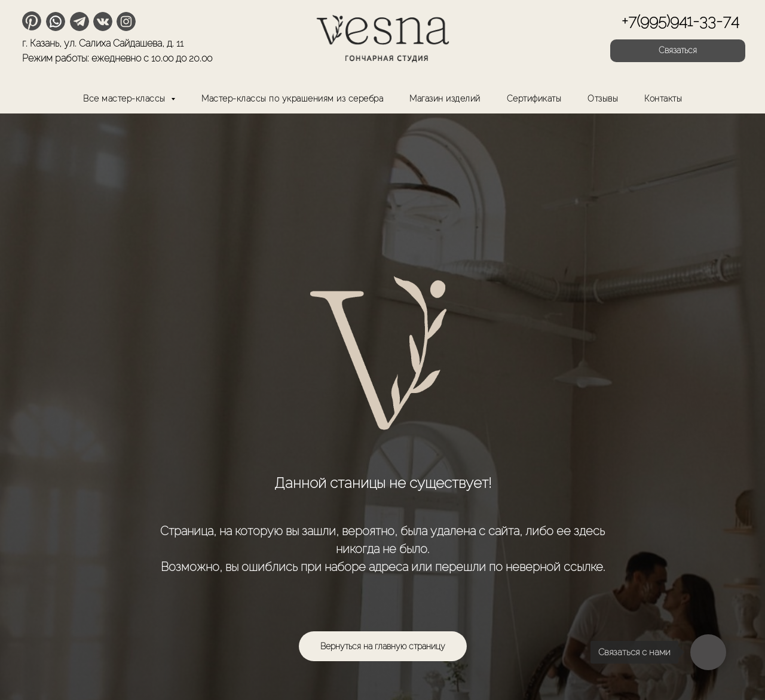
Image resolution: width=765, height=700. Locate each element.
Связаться (678, 50)
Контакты (663, 99)
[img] (382, 36)
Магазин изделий (445, 99)
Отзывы (603, 99)
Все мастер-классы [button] (126, 99)
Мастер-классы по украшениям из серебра (292, 99)
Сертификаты (534, 99)
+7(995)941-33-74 (680, 21)
